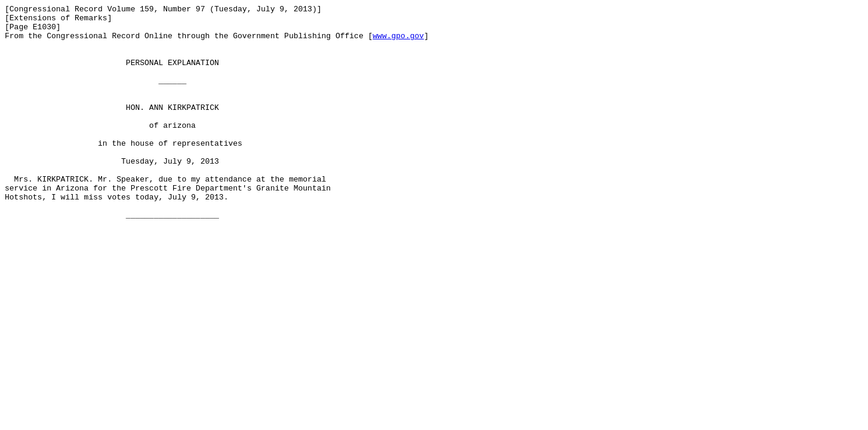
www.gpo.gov (398, 42)
